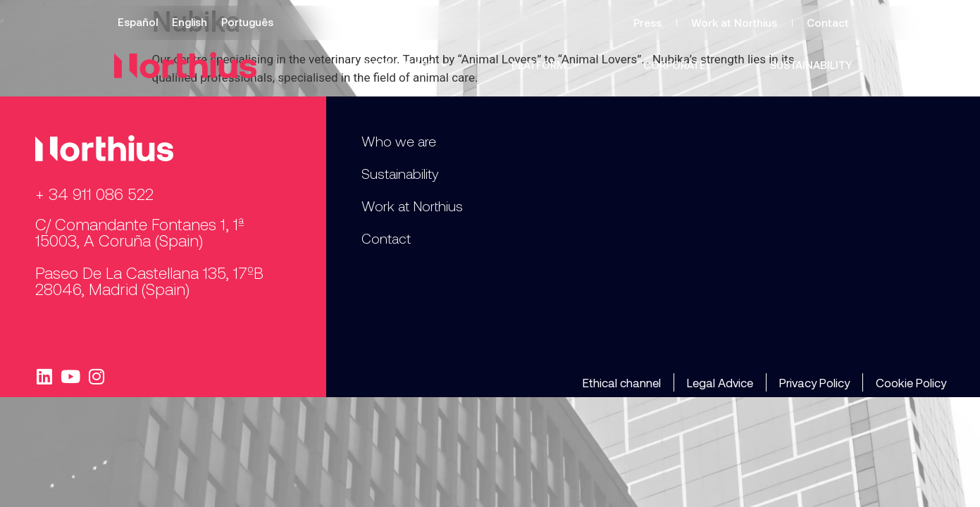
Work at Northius (734, 23)
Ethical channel (622, 382)
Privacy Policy (814, 382)
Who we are (407, 65)
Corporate (675, 65)
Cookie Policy (911, 382)
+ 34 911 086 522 (94, 194)
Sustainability (811, 65)
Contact (828, 23)
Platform (545, 65)
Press (647, 23)
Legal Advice (720, 382)
